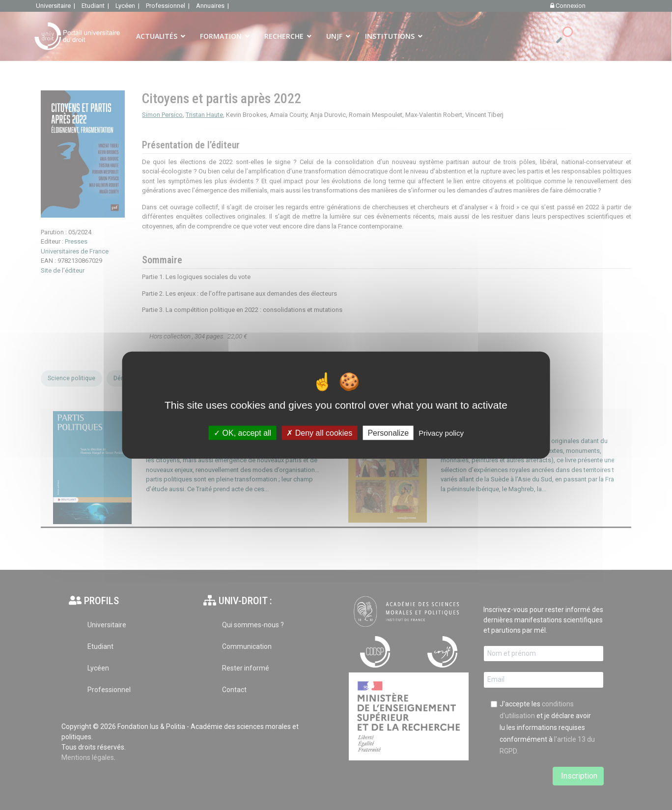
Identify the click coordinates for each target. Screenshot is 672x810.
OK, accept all (242, 433)
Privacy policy (441, 433)
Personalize (388, 433)
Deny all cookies (319, 433)
